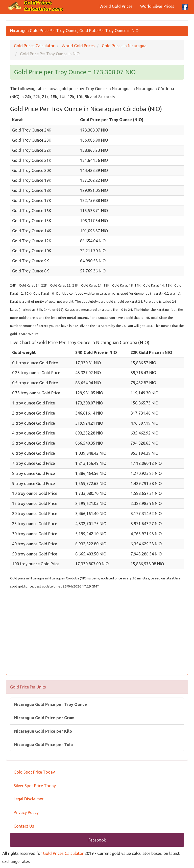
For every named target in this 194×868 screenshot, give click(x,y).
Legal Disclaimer (29, 799)
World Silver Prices (157, 6)
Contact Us (24, 826)
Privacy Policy (26, 812)
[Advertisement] (97, 636)
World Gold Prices (116, 6)
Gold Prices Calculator (63, 853)
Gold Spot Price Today (34, 772)
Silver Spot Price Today (35, 786)
